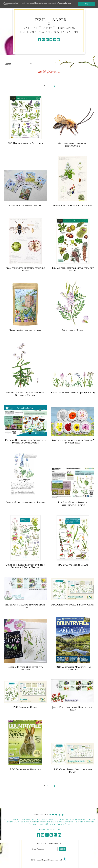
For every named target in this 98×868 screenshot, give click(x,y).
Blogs (52, 820)
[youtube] (43, 40)
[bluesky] (51, 40)
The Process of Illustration (60, 822)
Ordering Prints (38, 822)
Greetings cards (21, 822)
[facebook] (40, 40)
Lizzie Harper (49, 19)
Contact (91, 820)
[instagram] (58, 40)
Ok (86, 4)
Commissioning (27, 820)
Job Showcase (42, 820)
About (6, 820)
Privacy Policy (64, 824)
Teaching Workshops (84, 822)
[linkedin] (47, 40)
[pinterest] (55, 40)
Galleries (15, 820)
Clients (9, 822)
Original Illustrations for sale (71, 820)
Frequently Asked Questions (42, 824)
